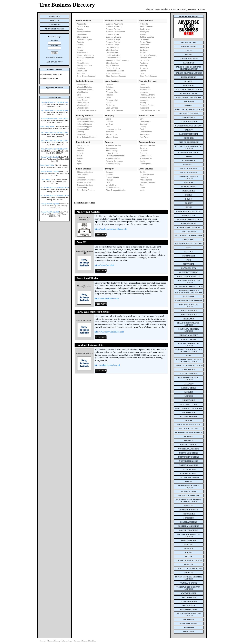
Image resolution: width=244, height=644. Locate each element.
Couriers (109, 175)
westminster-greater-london (189, 614)
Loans (142, 84)
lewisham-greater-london (189, 379)
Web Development (85, 90)
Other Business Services (116, 76)
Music (79, 156)
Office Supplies (112, 50)
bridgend (189, 101)
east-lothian (189, 231)
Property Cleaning (113, 145)
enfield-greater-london (189, 244)
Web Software (83, 103)
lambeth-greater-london (189, 366)
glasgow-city (189, 268)
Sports (80, 164)
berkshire (189, 85)
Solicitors (110, 87)
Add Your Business (54, 29)
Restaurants (145, 134)
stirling (189, 544)
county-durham (189, 173)
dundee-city (189, 215)
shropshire (189, 514)
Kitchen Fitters (146, 58)
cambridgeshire (189, 122)
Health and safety (113, 55)
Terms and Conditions (89, 641)
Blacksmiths (145, 29)
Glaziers (143, 52)
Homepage (54, 17)
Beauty (80, 29)
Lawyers (109, 84)
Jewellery (110, 132)
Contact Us (54, 25)
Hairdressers (82, 52)
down (189, 207)
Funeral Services (84, 182)
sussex (189, 556)
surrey (189, 552)
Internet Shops (112, 137)
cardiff (189, 130)
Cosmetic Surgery (84, 39)
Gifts (108, 127)
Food (142, 129)
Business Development (115, 32)
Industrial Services (85, 124)
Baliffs (108, 97)
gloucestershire (189, 272)
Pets (79, 161)
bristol (189, 105)
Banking (143, 103)
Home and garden (113, 129)
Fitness (80, 50)
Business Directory (54, 641)
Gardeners (144, 50)
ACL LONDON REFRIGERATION (55, 102)
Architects (144, 24)
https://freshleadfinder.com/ (107, 298)
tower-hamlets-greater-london (189, 578)
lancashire (189, 370)
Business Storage (113, 39)
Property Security (113, 164)
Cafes (142, 119)
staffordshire (189, 540)
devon (189, 199)
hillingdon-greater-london (189, 324)
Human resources (113, 58)
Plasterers (144, 63)
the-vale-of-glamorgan (189, 569)
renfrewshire (189, 491)
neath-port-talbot (189, 428)
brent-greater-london (189, 97)
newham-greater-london (189, 433)
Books (108, 119)
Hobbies (80, 151)
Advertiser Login (67, 641)
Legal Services (112, 108)
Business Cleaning (113, 37)
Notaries (109, 95)
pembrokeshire (189, 473)
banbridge (189, 63)
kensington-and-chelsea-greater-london (189, 350)
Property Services (113, 158)
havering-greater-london (189, 306)
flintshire (189, 264)
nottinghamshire (189, 465)
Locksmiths (144, 60)
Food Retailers (146, 132)
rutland (189, 506)
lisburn (189, 392)
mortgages (144, 100)
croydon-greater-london (189, 178)
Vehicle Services (113, 188)
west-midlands (189, 601)
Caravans (144, 151)
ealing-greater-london (189, 219)
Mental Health (83, 63)
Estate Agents (111, 148)
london (189, 396)
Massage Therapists (85, 58)
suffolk (189, 548)
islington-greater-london (189, 344)
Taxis (108, 182)
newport (189, 437)
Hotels (142, 161)
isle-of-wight (189, 339)
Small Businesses (113, 73)
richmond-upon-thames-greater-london (189, 501)
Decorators (144, 45)
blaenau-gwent (189, 93)
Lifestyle (80, 153)
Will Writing (110, 90)
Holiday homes (146, 158)
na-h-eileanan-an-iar (189, 424)
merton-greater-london (189, 408)
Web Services (83, 105)
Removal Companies (114, 161)
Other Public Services (86, 190)
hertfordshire (189, 315)
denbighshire (189, 187)
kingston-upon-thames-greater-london (189, 360)
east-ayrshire (189, 223)
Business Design (113, 29)
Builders (143, 34)
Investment (144, 108)
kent (189, 355)
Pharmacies (82, 71)
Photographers (146, 180)
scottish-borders (189, 510)
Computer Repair (147, 175)
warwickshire (189, 593)
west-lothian (189, 597)
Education (81, 177)
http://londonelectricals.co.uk (107, 365)
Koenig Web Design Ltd (50, 157)
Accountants (145, 87)
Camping (143, 148)
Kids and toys (111, 134)
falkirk (189, 252)
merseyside (189, 400)
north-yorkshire (189, 453)
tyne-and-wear (189, 583)
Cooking (143, 127)
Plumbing (144, 66)
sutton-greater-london (189, 561)
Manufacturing (83, 129)
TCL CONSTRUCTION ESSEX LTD (55, 187)
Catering (143, 124)
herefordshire (189, 311)
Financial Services (147, 97)
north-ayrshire (189, 445)
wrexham (189, 628)
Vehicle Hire (111, 185)
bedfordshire (189, 77)
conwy (189, 156)
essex (189, 248)
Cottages (143, 153)
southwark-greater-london (189, 535)
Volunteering (82, 188)
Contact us (77, 641)
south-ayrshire (189, 522)
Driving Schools (112, 177)
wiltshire (189, 619)
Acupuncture (82, 24)
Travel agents (145, 164)
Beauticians (82, 34)
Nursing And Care (84, 66)
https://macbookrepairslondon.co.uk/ (111, 229)
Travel (142, 188)
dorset (189, 203)
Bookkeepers (145, 90)
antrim (189, 55)
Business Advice (113, 34)
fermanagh (189, 256)
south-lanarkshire (189, 526)
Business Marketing (114, 26)
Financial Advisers (147, 95)
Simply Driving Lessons (50, 171)
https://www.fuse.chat (104, 265)
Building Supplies (147, 37)
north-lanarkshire (189, 449)
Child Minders (83, 175)
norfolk (189, 441)
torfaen (189, 573)
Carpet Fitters (145, 42)
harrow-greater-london (189, 300)
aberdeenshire (189, 47)
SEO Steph (46, 179)
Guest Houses (146, 156)
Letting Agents (112, 153)
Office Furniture (112, 47)
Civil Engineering (84, 119)
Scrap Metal (82, 134)
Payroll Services (112, 66)
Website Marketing (85, 87)
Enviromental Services (86, 180)
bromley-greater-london (189, 110)
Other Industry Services (87, 137)
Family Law (110, 105)
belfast (189, 81)
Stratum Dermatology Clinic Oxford (55, 118)
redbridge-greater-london (189, 486)
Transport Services (85, 185)
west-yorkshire (189, 609)
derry (189, 195)
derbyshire (189, 191)
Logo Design (82, 100)
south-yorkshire (189, 530)
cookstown (189, 160)
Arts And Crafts (83, 145)
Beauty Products (84, 32)
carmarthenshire (189, 134)
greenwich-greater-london (189, 281)
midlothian (189, 412)
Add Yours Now (54, 62)
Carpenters (144, 39)
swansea (189, 565)
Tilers (142, 73)
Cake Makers (145, 121)
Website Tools (83, 108)
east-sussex (189, 240)
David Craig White (47, 126)
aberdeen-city (189, 42)
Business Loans (112, 45)
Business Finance (113, 42)
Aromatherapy (83, 26)
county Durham (189, 168)
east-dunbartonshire (189, 227)
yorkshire (189, 632)
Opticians (81, 68)
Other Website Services (87, 110)
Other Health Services (86, 76)
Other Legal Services (114, 110)
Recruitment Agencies (115, 71)
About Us (55, 21)
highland (189, 319)
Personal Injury (112, 92)
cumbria (189, 183)
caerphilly (189, 118)
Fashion (80, 148)
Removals (144, 68)
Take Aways (145, 137)
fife (189, 260)
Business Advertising (114, 24)
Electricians (144, 47)
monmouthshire (189, 416)
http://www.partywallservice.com (109, 332)
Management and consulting (117, 60)
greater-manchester (189, 276)
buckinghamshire (189, 114)
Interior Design (112, 151)
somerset (189, 518)
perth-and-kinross (189, 477)
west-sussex (189, 605)
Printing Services (113, 68)
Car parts (110, 172)
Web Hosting (82, 92)
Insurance (144, 92)
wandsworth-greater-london (189, 588)
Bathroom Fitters (146, 26)
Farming (80, 132)
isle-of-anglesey (189, 335)
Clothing (109, 121)
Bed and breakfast (147, 145)
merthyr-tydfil (189, 404)
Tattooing (81, 73)
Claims (109, 103)
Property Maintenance (115, 156)
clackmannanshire (189, 152)
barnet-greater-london (189, 73)
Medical (80, 60)
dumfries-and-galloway (189, 211)
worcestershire (189, 624)
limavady (189, 384)
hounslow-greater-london (189, 330)
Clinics (80, 47)
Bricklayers (144, 32)
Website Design (83, 84)
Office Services (112, 52)
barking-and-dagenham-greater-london (189, 68)
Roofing (143, 71)
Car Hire (143, 172)
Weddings (144, 177)
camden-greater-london (189, 126)
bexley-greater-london (189, 89)
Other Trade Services (148, 76)
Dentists (80, 42)
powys (189, 481)
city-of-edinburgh (189, 142)
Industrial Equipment (85, 121)
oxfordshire (189, 469)
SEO (79, 95)
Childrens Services (85, 172)
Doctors (80, 45)
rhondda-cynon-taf (189, 496)
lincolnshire (189, 388)
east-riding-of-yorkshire (189, 235)
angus (189, 51)
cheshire (189, 138)
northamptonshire (189, 457)
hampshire (189, 296)
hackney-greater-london (189, 286)
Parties (80, 158)
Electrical (110, 124)
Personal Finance (147, 105)
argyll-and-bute (189, 59)
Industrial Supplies (85, 127)
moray (189, 420)
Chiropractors (83, 37)
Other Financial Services (150, 110)
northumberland (189, 461)
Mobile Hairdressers (85, 55)
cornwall (189, 164)
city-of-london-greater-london (189, 147)
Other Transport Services (116, 190)
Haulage (109, 180)
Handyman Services (148, 55)
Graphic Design (83, 97)
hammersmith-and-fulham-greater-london (189, 291)
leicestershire (189, 374)
